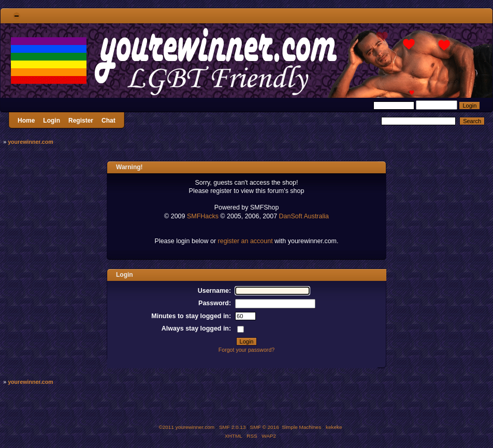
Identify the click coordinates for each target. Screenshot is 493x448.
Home (26, 121)
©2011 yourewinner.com (186, 427)
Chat (108, 121)
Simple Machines (301, 427)
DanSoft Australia (304, 216)
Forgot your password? (247, 350)
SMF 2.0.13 (233, 427)
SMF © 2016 (265, 427)
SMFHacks (203, 216)
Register (81, 121)
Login (52, 121)
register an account (245, 241)
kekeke (334, 427)
